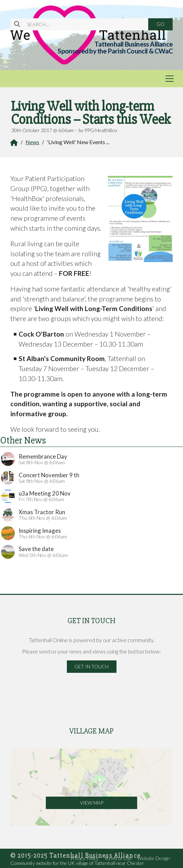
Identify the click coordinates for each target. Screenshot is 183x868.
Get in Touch (91, 666)
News (32, 142)
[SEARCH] (84, 24)
